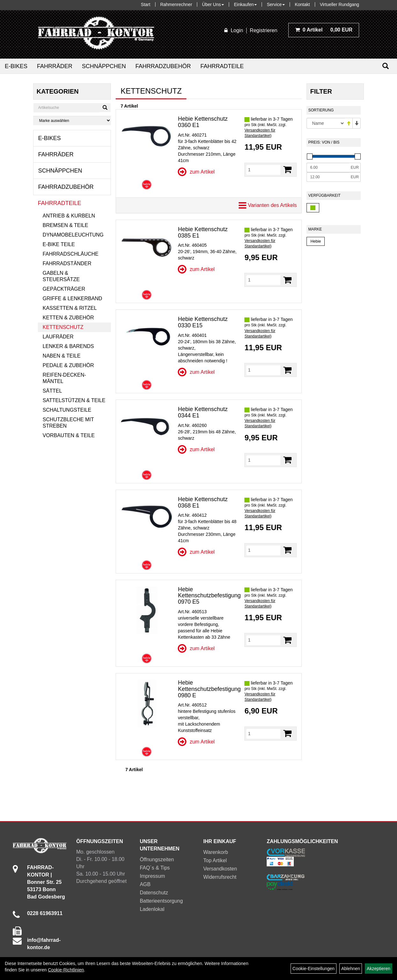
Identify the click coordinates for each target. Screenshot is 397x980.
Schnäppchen (104, 66)
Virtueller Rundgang (340, 4)
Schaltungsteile (67, 410)
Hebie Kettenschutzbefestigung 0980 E (209, 689)
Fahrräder (55, 66)
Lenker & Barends (68, 346)
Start (146, 4)
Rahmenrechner (176, 4)
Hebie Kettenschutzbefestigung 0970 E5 (209, 596)
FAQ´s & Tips (155, 868)
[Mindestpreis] (328, 167)
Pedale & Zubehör (68, 365)
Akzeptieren (379, 969)
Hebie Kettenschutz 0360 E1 (203, 122)
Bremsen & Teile (65, 225)
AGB (145, 884)
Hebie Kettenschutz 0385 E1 (203, 232)
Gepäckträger (64, 289)
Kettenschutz (63, 327)
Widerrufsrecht (220, 877)
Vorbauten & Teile (69, 435)
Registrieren (263, 30)
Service (276, 4)
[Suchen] (386, 66)
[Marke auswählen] (72, 121)
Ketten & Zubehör (68, 318)
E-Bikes (16, 66)
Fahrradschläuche (71, 254)
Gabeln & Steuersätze (61, 276)
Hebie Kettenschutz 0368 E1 (203, 502)
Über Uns (213, 4)
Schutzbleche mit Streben (68, 423)
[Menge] (263, 170)
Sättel (52, 391)
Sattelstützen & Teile (74, 400)
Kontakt (302, 4)
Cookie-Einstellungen (314, 969)
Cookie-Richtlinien (66, 970)
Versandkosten (220, 869)
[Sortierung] (326, 123)
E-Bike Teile (59, 244)
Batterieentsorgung (161, 901)
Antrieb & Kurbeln (69, 216)
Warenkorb (216, 852)
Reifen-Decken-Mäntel (64, 378)
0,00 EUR (324, 30)
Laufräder (58, 337)
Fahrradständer (67, 263)
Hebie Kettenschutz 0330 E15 (203, 322)
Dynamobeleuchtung (73, 235)
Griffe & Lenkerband (72, 298)
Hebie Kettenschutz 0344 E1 (203, 412)
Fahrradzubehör (163, 66)
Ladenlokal (152, 909)
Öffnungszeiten (157, 859)
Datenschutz (154, 893)
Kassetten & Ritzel (70, 308)
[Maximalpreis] (328, 177)
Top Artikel (215, 860)
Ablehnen (351, 969)
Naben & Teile (62, 356)
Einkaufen (245, 4)
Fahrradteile (222, 66)
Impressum (152, 876)
